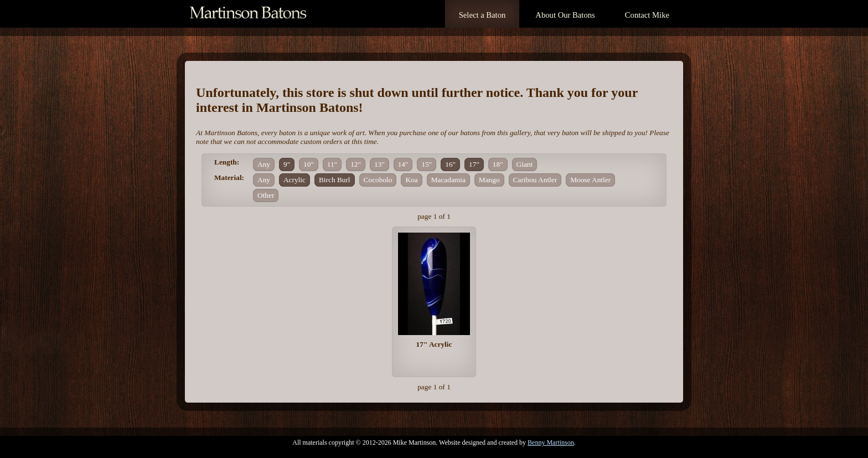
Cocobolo (378, 180)
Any (264, 164)
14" (403, 164)
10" (309, 164)
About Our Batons (565, 15)
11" (332, 164)
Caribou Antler (535, 180)
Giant (525, 164)
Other (266, 195)
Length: (227, 162)
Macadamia (448, 180)
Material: (229, 177)
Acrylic (294, 180)
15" (427, 164)
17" (474, 164)
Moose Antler (590, 180)
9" (287, 164)
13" (379, 164)
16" (450, 164)
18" (498, 164)
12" (356, 164)
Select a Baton (482, 15)
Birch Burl (335, 180)
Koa (411, 180)
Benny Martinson (551, 442)
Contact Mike (647, 15)
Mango (489, 180)
